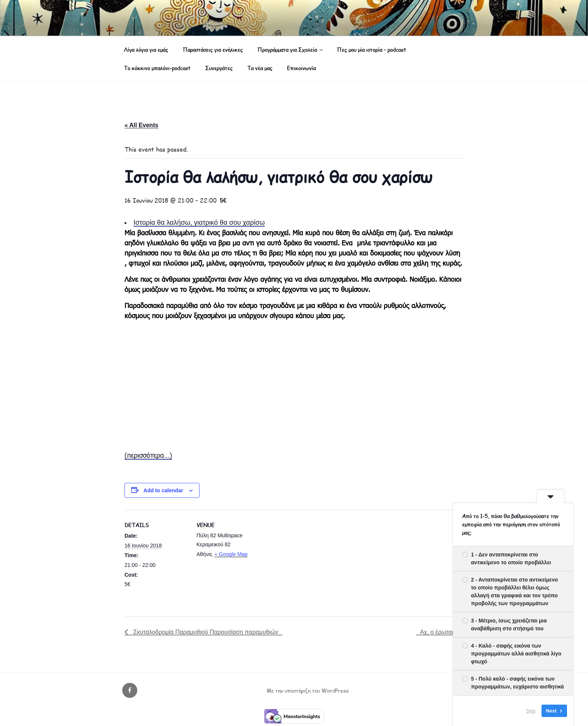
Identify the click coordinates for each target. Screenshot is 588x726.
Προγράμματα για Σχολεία (291, 50)
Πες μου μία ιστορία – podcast (371, 50)
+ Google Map (231, 554)
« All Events (141, 125)
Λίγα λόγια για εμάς (146, 50)
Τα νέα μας (260, 68)
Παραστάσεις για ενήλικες (213, 50)
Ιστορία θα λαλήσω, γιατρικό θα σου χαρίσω (199, 222)
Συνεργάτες (219, 68)
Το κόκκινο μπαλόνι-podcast (157, 68)
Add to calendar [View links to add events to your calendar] (163, 490)
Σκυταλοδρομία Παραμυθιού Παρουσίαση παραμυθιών (205, 632)
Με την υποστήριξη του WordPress (308, 691)
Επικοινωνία (301, 68)
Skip (531, 711)
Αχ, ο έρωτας (438, 632)
